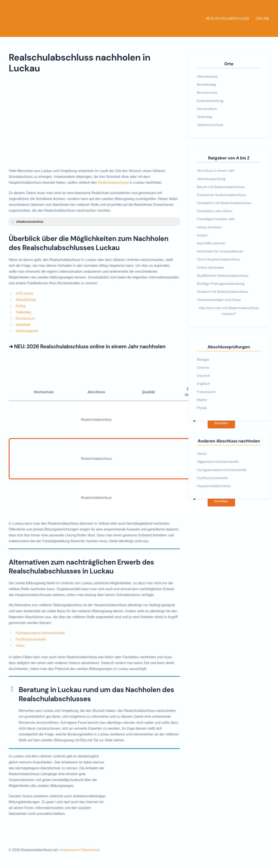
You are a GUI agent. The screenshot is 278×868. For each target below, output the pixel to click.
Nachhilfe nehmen (211, 243)
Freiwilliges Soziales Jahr (216, 219)
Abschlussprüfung (211, 179)
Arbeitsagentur (27, 331)
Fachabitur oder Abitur (215, 211)
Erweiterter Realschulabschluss (221, 195)
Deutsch (204, 376)
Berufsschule (207, 93)
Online (262, 18)
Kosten (202, 235)
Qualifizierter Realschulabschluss (223, 276)
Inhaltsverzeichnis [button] (27, 222)
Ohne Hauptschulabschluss (218, 259)
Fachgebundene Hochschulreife (40, 633)
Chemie (203, 368)
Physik (202, 408)
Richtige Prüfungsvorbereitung (221, 284)
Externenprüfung (210, 101)
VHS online (24, 294)
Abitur (20, 646)
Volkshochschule (210, 125)
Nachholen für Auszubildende (220, 251)
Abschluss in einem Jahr (216, 171)
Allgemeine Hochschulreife (218, 462)
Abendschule (26, 300)
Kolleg (20, 306)
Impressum (69, 850)
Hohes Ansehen (209, 227)
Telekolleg (23, 312)
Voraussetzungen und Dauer (219, 300)
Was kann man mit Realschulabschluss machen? (229, 311)
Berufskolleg (207, 84)
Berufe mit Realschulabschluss (221, 187)
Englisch (204, 384)
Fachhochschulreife (31, 639)
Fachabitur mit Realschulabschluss (224, 203)
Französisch (206, 392)
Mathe (202, 400)
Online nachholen (211, 268)
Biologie (203, 359)
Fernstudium (25, 319)
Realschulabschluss (228, 18)
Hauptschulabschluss (214, 486)
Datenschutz (90, 850)
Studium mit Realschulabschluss (222, 292)
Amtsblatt (23, 325)
